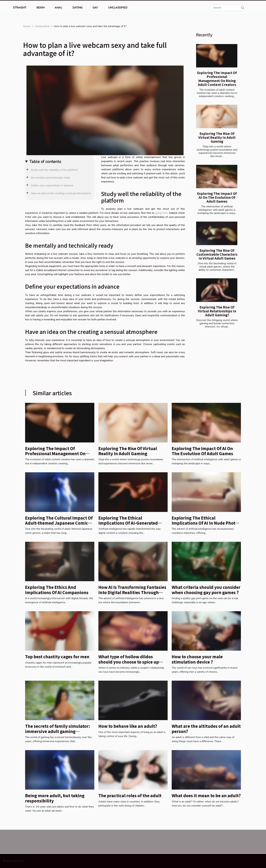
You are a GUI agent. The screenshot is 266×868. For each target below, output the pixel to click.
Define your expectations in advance (52, 185)
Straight (20, 8)
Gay (95, 8)
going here (161, 213)
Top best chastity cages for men (57, 657)
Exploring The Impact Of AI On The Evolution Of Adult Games (217, 197)
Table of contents (45, 162)
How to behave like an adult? (128, 726)
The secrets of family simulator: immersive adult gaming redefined (58, 731)
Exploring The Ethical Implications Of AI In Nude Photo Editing (205, 523)
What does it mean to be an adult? (206, 795)
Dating (77, 8)
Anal (58, 8)
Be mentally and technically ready (51, 178)
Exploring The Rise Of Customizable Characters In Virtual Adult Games (217, 254)
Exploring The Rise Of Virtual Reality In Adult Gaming (217, 137)
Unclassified (118, 8)
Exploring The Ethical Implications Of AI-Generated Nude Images (128, 523)
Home (27, 26)
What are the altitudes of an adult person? (206, 728)
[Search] (228, 8)
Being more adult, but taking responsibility (55, 798)
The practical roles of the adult (130, 795)
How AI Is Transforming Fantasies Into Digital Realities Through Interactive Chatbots (132, 592)
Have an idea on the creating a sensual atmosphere (61, 193)
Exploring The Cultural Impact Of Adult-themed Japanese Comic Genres (59, 523)
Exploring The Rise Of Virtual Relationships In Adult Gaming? (217, 311)
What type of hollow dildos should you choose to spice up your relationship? (129, 662)
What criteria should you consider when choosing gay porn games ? (206, 590)
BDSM (40, 8)
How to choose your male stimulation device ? (197, 659)
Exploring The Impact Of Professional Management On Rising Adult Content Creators (217, 79)
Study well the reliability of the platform (54, 170)
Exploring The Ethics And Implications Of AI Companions (57, 590)
